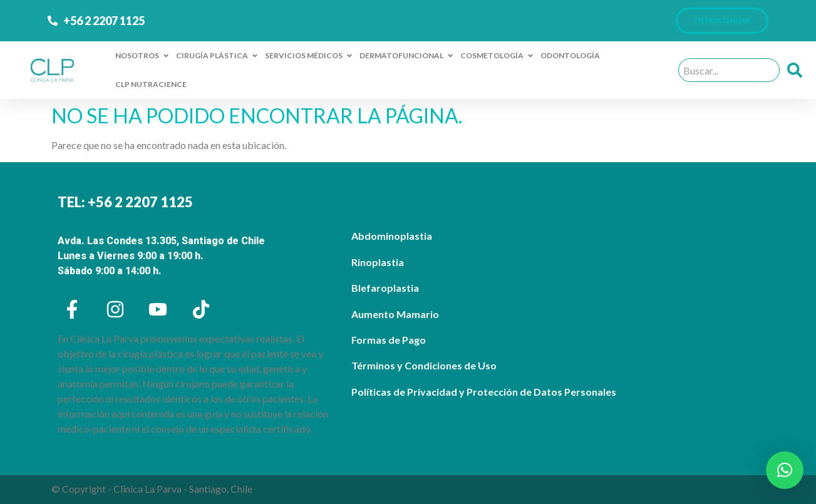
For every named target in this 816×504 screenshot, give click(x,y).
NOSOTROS (142, 56)
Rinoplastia (378, 262)
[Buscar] (797, 70)
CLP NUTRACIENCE (151, 84)
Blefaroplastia (385, 288)
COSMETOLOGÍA (497, 56)
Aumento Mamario (395, 314)
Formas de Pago (389, 340)
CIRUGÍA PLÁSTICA (217, 56)
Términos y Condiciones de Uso (424, 365)
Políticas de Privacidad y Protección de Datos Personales (484, 392)
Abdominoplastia (392, 236)
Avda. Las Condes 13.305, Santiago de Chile (161, 241)
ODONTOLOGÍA (570, 55)
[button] (785, 470)
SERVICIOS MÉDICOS (309, 56)
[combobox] (729, 70)
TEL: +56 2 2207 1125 (125, 202)
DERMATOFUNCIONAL (407, 56)
